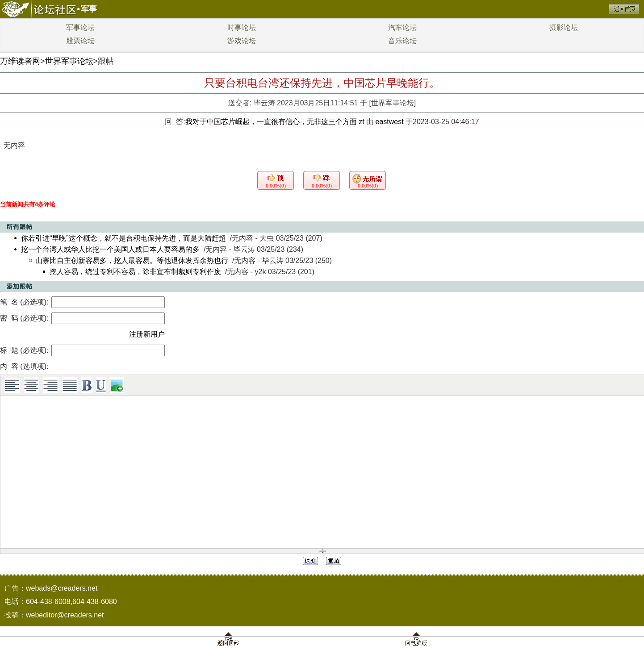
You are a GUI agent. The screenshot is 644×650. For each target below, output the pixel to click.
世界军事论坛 (69, 61)
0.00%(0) (276, 186)
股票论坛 (80, 41)
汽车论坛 (402, 27)
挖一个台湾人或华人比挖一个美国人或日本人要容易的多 (110, 249)
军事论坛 (80, 27)
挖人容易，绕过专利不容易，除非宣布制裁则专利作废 (135, 272)
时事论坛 (242, 27)
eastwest (389, 122)
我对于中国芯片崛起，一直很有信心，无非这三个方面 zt (276, 122)
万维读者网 (20, 61)
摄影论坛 (564, 27)
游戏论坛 (242, 41)
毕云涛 (264, 103)
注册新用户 (147, 334)
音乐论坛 (402, 41)
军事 (89, 9)
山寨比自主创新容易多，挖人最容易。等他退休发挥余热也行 (132, 260)
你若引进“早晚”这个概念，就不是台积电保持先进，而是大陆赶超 (123, 238)
